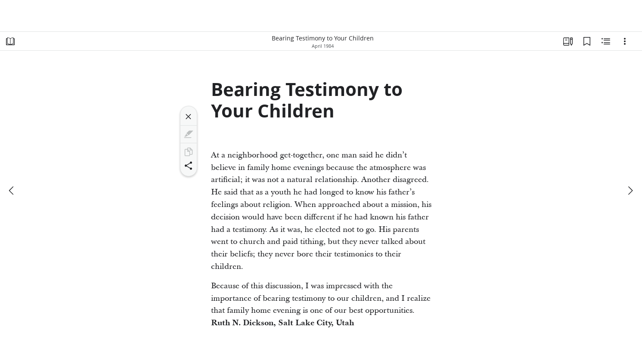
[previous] (12, 191)
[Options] (625, 41)
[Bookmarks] (587, 41)
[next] (630, 191)
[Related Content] (606, 41)
